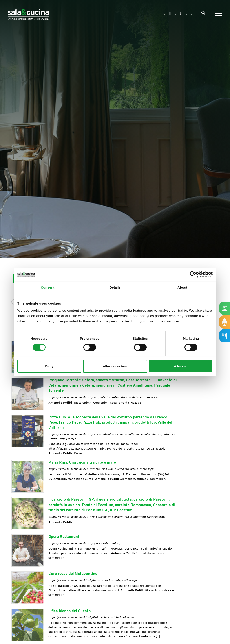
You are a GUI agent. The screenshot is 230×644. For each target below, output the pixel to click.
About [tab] (182, 287)
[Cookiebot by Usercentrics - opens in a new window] (193, 274)
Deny (49, 366)
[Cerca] (203, 14)
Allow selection (115, 366)
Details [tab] (115, 287)
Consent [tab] (48, 287)
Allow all (181, 366)
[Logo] (28, 14)
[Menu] (218, 14)
